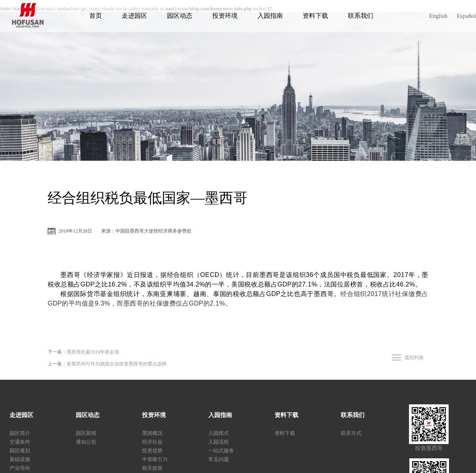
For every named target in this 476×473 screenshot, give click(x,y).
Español (466, 16)
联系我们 (361, 16)
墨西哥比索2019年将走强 (93, 352)
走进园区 (134, 16)
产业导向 (20, 468)
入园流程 (219, 442)
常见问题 (219, 459)
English (438, 16)
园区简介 (20, 433)
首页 (96, 16)
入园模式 (219, 433)
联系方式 (351, 433)
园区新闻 (86, 433)
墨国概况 (152, 433)
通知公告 (86, 442)
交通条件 (20, 442)
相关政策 (152, 468)
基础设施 (20, 459)
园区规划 (20, 451)
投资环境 (225, 16)
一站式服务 (221, 451)
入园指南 (270, 16)
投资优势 (152, 451)
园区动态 (180, 16)
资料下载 (315, 16)
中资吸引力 (155, 459)
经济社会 (152, 442)
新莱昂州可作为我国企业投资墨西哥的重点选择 (117, 364)
